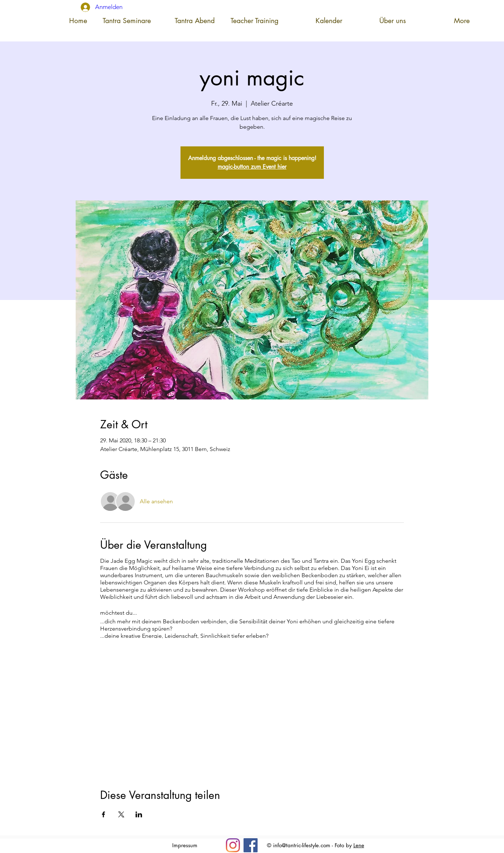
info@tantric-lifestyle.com (302, 845)
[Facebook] (251, 845)
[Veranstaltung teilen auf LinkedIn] (139, 814)
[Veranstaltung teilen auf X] (121, 814)
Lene (359, 845)
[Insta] (233, 845)
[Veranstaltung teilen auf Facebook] (104, 814)
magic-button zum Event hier (252, 167)
